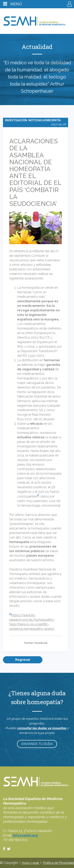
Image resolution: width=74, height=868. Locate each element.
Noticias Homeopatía (44, 120)
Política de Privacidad (58, 863)
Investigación (16, 120)
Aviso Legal (31, 863)
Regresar (23, 660)
